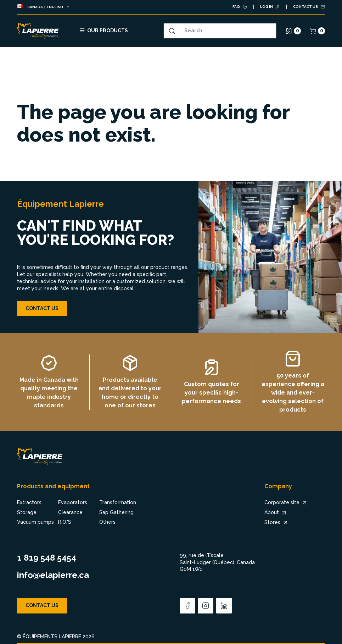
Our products (103, 30)
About (276, 513)
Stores (277, 523)
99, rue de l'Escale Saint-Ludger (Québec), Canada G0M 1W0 (217, 562)
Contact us (42, 308)
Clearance (70, 512)
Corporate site (286, 503)
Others (107, 522)
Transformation (118, 502)
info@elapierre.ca (53, 575)
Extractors (29, 502)
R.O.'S (65, 522)
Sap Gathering (116, 512)
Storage (27, 512)
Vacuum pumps (35, 522)
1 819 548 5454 (47, 558)
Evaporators (73, 502)
